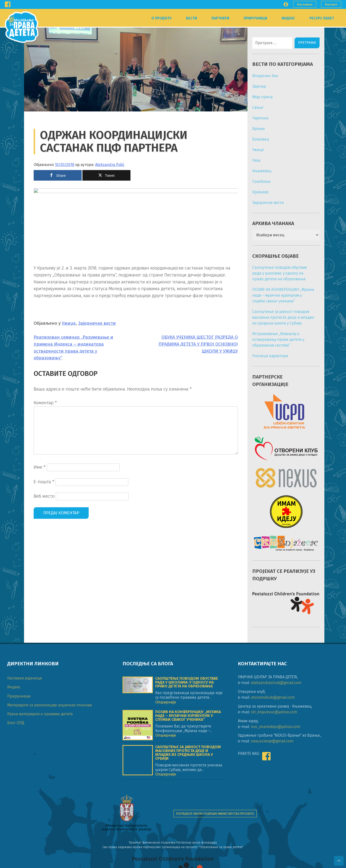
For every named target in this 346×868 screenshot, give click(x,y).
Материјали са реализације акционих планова (50, 729)
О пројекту (161, 18)
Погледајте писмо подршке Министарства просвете (215, 824)
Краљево (258, 192)
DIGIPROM (86, 862)
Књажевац (259, 171)
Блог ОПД (16, 747)
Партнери (220, 18)
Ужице (69, 455)
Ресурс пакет (322, 18)
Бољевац (258, 139)
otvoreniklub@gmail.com (273, 721)
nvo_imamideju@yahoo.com (276, 751)
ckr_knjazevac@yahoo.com (274, 736)
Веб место (44, 628)
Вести (192, 18)
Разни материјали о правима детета (40, 738)
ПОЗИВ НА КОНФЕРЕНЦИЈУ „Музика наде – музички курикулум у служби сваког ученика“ (281, 295)
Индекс (288, 18)
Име (40, 598)
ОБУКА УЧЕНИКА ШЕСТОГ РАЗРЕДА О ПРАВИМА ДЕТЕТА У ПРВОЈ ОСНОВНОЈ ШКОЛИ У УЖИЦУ (196, 475)
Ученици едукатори (268, 356)
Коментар (45, 534)
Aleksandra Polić (110, 164)
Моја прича (260, 97)
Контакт (331, 4)
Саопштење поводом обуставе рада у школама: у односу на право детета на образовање (277, 273)
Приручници (255, 18)
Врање (256, 129)
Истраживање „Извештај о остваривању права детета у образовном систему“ (276, 339)
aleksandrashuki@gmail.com (276, 707)
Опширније (166, 726)
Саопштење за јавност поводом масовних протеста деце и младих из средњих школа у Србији (281, 317)
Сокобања (259, 181)
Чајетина (258, 118)
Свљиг (256, 107)
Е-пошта (44, 613)
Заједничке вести (97, 455)
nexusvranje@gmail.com (272, 765)
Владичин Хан (263, 76)
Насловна (305, 4)
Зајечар (257, 86)
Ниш (254, 160)
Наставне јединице (25, 702)
